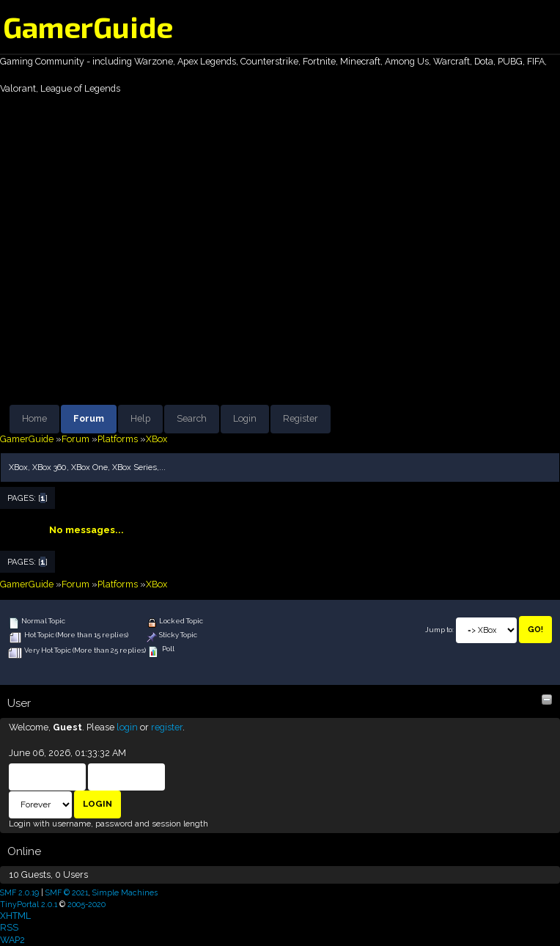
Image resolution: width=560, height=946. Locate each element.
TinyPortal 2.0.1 (29, 904)
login (127, 727)
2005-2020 (86, 904)
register (167, 727)
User (19, 703)
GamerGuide (88, 26)
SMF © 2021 (67, 892)
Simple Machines (125, 892)
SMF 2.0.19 (19, 892)
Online (24, 851)
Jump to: (439, 630)
